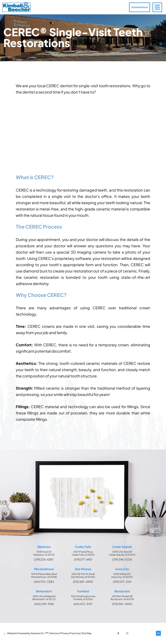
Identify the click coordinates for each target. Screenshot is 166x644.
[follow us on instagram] (127, 633)
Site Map (87, 633)
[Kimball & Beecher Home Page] (16, 7)
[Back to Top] (158, 633)
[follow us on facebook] (118, 633)
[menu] (159, 7)
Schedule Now (140, 7)
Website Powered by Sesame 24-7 (26, 633)
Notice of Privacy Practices (65, 633)
